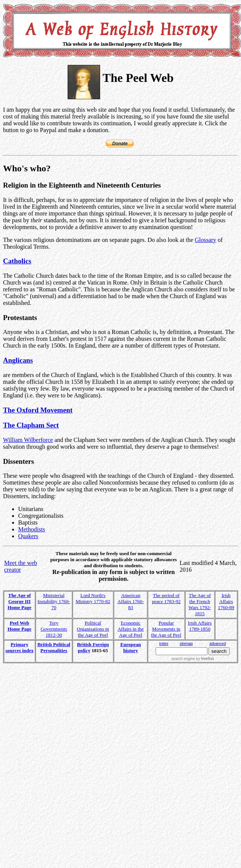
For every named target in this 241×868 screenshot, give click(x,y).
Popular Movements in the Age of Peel (166, 629)
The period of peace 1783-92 (166, 598)
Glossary (205, 240)
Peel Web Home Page (19, 626)
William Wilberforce (28, 440)
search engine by (193, 659)
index (164, 644)
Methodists (32, 529)
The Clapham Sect (31, 425)
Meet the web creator (21, 566)
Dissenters (19, 461)
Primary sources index (19, 647)
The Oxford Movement (38, 410)
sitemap (186, 644)
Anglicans (18, 360)
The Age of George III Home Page (19, 601)
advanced (217, 644)
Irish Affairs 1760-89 (226, 601)
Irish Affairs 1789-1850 (200, 626)
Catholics (17, 261)
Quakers (28, 536)
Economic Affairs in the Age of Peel (131, 629)
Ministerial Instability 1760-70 (54, 601)
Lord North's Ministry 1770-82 (93, 598)
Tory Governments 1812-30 (54, 629)
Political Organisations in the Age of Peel (93, 629)
